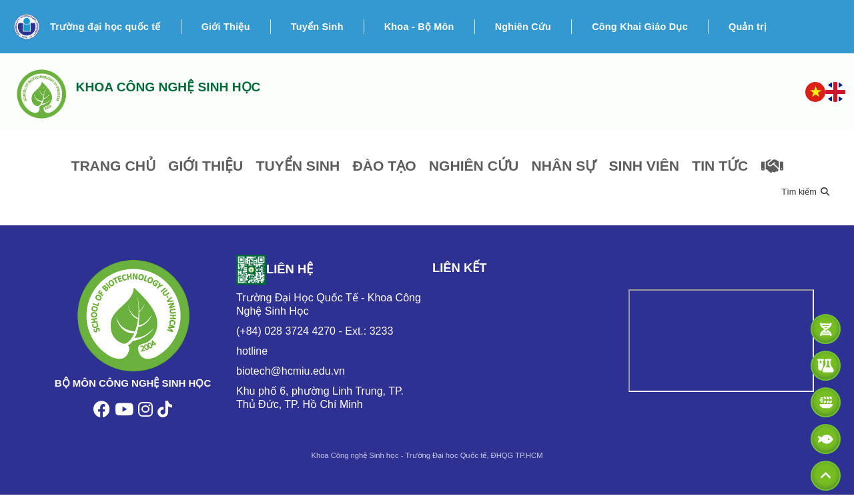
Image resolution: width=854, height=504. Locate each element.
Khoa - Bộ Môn (419, 27)
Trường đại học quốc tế (105, 27)
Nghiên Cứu (523, 27)
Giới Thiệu (226, 27)
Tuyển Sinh (317, 27)
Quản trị (748, 27)
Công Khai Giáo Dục (640, 27)
